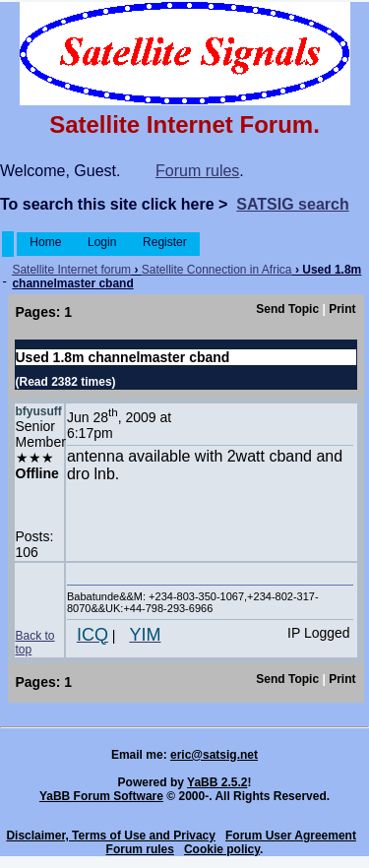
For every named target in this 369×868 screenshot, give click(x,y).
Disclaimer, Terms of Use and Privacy (111, 836)
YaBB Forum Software (101, 796)
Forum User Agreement (291, 836)
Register (165, 242)
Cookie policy (222, 849)
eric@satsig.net (214, 755)
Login (102, 242)
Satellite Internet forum (71, 270)
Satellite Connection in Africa (217, 270)
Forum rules (197, 171)
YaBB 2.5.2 (217, 782)
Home (46, 242)
